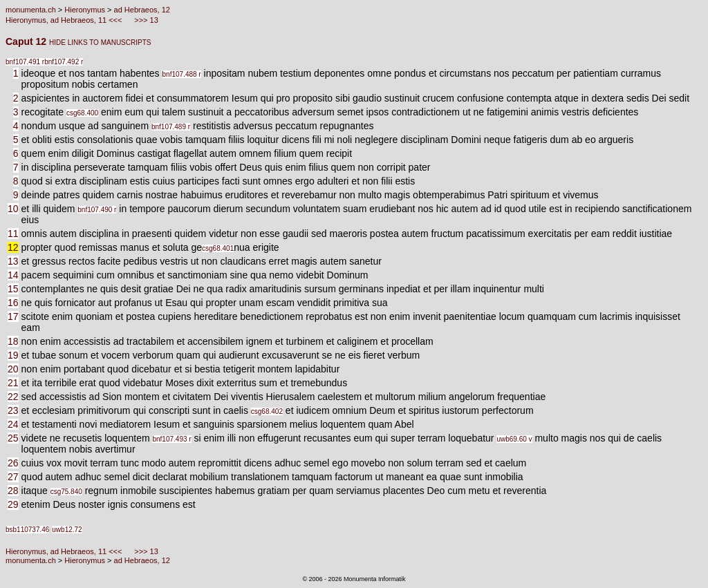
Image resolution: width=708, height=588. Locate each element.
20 (13, 369)
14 (13, 275)
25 (13, 438)
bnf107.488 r (182, 74)
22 (13, 397)
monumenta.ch (31, 10)
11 (13, 234)
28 (13, 491)
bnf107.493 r (171, 439)
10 (13, 209)
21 (13, 383)
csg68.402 (267, 411)
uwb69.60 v (514, 439)
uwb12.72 (67, 530)
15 (13, 289)
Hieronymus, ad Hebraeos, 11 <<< (65, 20)
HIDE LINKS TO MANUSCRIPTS (100, 42)
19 (13, 355)
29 (13, 504)
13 (13, 261)
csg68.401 (218, 248)
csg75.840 (66, 492)
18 (13, 341)
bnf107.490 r (97, 210)
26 (13, 463)
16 (13, 303)
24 (13, 424)
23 (13, 410)
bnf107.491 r (25, 62)
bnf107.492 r (64, 62)
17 (13, 316)
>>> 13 (145, 20)
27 (13, 477)
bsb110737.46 (27, 530)
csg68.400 (82, 113)
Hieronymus (85, 10)
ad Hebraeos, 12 (142, 10)
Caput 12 (27, 41)
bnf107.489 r (171, 127)
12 (13, 247)
